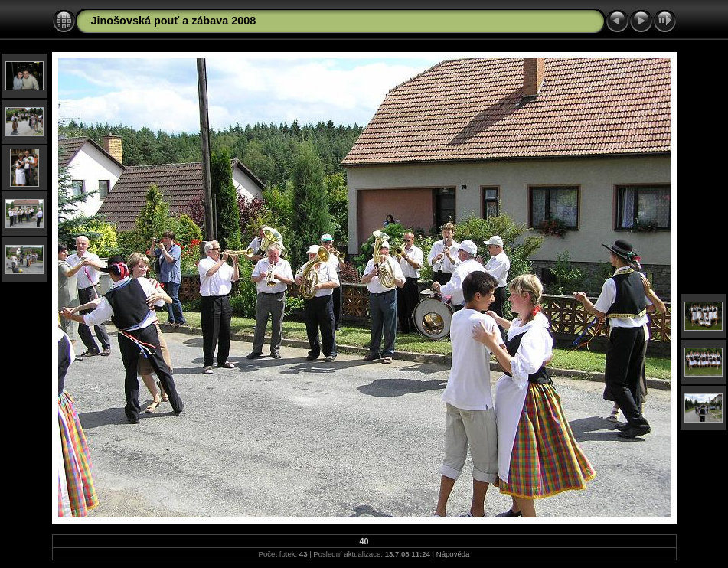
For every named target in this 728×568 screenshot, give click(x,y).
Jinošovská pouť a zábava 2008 (174, 21)
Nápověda (453, 554)
